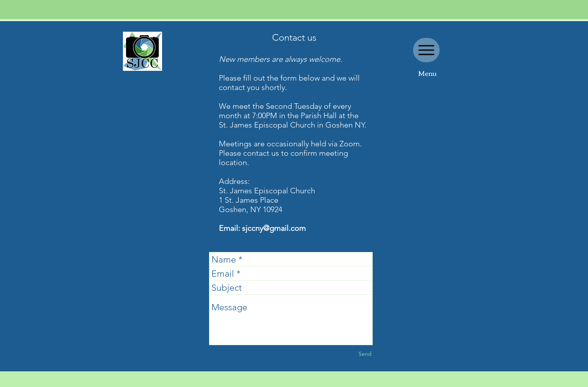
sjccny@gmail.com (274, 228)
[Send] (365, 354)
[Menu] (426, 50)
